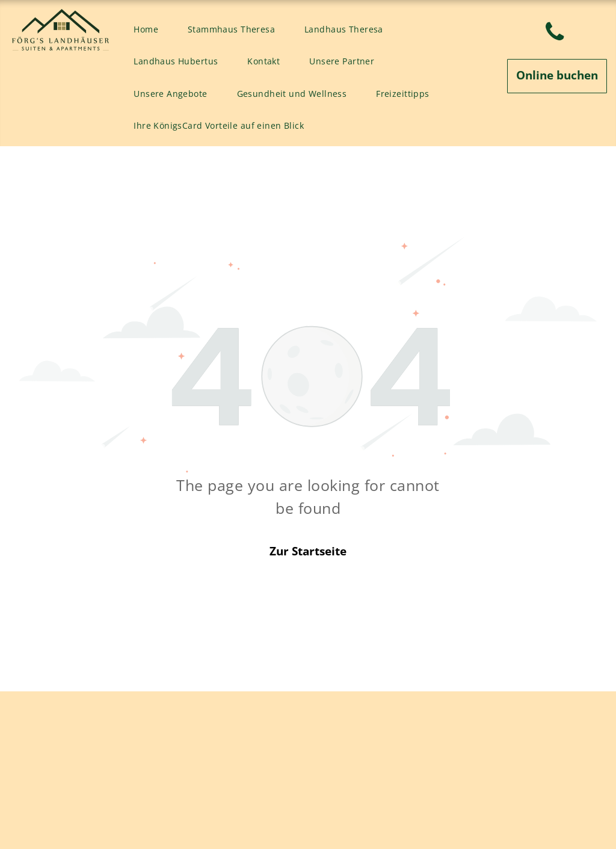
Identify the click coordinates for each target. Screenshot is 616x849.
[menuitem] (150, 29)
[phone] (555, 34)
